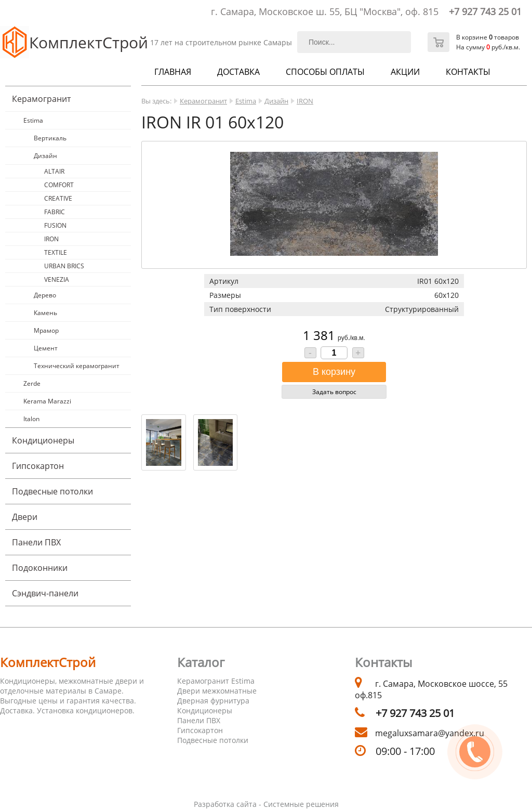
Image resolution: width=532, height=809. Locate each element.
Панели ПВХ (36, 542)
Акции (405, 72)
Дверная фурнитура (213, 701)
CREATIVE (58, 198)
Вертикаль (50, 138)
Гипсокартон (38, 466)
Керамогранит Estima (216, 681)
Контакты (468, 72)
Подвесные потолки (52, 491)
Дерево (45, 295)
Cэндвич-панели (45, 593)
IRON (51, 239)
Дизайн (45, 156)
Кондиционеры (43, 440)
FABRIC (55, 212)
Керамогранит (41, 99)
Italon (31, 419)
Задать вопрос (334, 392)
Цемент (46, 348)
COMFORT (59, 185)
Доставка (238, 72)
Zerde (32, 383)
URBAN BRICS (64, 266)
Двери (25, 517)
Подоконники (40, 568)
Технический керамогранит (77, 366)
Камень (45, 313)
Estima (33, 120)
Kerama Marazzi (47, 401)
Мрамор (46, 330)
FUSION (55, 225)
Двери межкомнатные (217, 691)
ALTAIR (54, 171)
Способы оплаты (325, 72)
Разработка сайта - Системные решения (266, 804)
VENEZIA (57, 279)
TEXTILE (56, 252)
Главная (173, 72)
